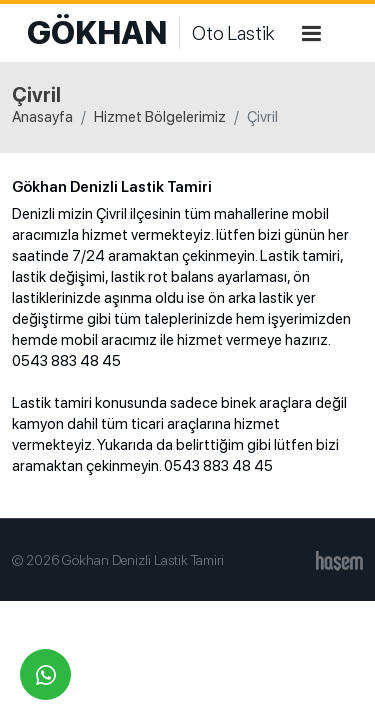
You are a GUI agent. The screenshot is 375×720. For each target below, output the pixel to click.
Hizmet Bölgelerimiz (160, 117)
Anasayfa (42, 117)
